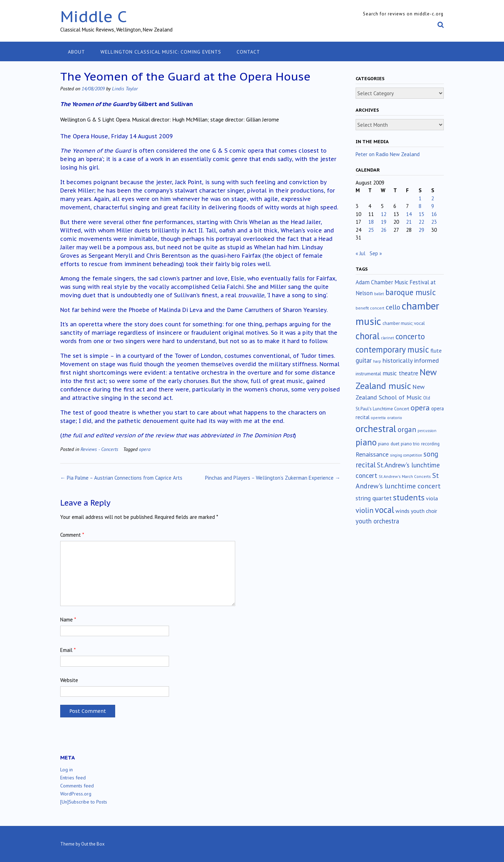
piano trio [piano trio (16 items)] (410, 444)
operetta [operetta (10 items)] (378, 418)
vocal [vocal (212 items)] (384, 510)
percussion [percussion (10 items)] (427, 431)
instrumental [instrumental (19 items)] (368, 374)
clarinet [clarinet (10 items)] (388, 338)
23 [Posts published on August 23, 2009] (434, 222)
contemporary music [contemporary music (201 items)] (392, 349)
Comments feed (77, 786)
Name (68, 620)
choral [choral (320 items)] (368, 336)
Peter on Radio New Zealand (388, 154)
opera (145, 449)
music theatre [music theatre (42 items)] (400, 373)
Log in (66, 770)
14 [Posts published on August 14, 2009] (409, 214)
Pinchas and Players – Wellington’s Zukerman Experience (273, 478)
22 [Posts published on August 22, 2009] (421, 222)
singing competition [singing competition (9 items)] (406, 455)
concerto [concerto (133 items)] (410, 336)
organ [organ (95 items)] (407, 429)
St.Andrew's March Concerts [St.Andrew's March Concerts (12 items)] (405, 476)
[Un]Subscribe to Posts (84, 802)
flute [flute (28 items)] (436, 350)
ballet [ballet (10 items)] (379, 294)
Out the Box (93, 844)
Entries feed (73, 778)
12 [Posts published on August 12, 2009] (384, 214)
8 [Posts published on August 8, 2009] (420, 206)
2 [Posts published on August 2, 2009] (433, 198)
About (76, 52)
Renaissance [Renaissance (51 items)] (372, 454)
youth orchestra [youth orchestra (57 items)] (377, 521)
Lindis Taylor (125, 88)
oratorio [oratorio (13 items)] (395, 418)
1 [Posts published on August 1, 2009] (420, 198)
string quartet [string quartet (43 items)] (374, 498)
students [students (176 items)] (409, 497)
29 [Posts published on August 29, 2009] (421, 230)
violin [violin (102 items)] (365, 510)
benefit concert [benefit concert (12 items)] (370, 308)
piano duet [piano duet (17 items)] (389, 444)
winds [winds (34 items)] (402, 511)
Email (68, 650)
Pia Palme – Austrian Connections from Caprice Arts (121, 478)
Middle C (94, 16)
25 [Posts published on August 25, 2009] (371, 230)
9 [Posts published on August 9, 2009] (433, 206)
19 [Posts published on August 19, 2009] (384, 222)
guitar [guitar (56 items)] (364, 360)
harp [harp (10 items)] (377, 361)
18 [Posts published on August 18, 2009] (371, 222)
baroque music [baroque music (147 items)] (411, 292)
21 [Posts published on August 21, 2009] (409, 222)
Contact (248, 52)
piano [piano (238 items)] (366, 442)
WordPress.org (76, 794)
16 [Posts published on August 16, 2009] (434, 214)
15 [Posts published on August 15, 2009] (421, 214)
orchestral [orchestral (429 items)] (376, 429)
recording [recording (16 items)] (430, 444)
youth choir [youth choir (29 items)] (424, 511)
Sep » (376, 253)
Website (69, 680)
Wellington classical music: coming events (161, 52)
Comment (72, 535)
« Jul (360, 253)
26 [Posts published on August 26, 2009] (384, 230)
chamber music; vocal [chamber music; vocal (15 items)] (404, 323)
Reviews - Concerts (99, 449)
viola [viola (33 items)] (432, 498)
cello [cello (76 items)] (393, 307)
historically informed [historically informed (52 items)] (411, 360)
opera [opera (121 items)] (420, 408)
